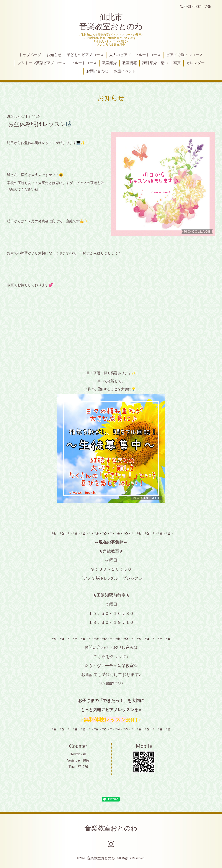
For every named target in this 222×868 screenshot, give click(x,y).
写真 (177, 63)
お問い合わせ (97, 71)
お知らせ (54, 55)
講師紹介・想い (155, 63)
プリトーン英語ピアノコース (42, 63)
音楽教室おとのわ (111, 828)
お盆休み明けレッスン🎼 (40, 124)
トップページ (30, 55)
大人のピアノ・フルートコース (135, 55)
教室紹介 (109, 63)
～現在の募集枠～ (111, 542)
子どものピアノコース (85, 55)
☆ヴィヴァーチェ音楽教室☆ (111, 666)
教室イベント (125, 71)
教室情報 (130, 63)
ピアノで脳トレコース (184, 55)
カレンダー (195, 63)
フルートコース (84, 63)
